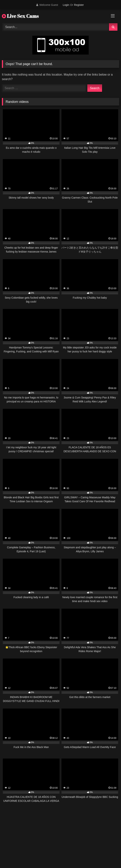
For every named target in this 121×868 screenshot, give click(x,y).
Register (79, 5)
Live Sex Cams (20, 16)
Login (66, 5)
